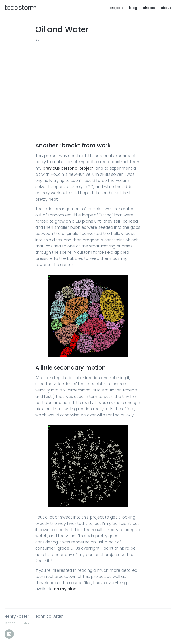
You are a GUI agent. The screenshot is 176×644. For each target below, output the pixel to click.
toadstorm (20, 8)
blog (133, 8)
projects (117, 8)
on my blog (65, 589)
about (166, 8)
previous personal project (68, 168)
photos (149, 8)
